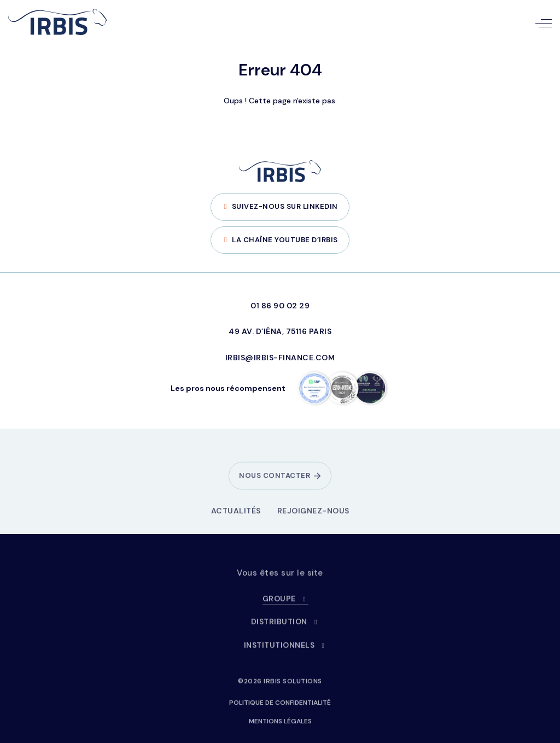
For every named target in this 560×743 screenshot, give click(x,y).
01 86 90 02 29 (280, 306)
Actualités (236, 516)
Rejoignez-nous (313, 516)
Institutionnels (286, 650)
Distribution (286, 627)
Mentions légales (280, 726)
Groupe (286, 604)
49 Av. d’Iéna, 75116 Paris (280, 331)
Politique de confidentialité (280, 707)
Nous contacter (275, 481)
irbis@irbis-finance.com (280, 358)
